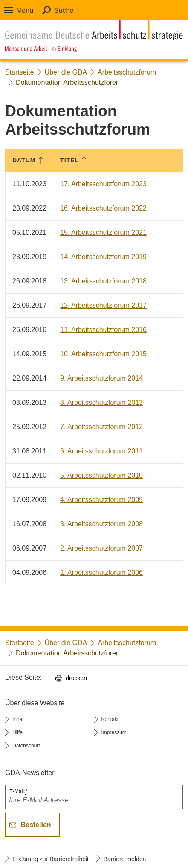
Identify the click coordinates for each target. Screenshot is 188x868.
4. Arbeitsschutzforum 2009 (101, 500)
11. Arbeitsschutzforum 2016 (103, 330)
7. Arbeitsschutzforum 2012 (101, 427)
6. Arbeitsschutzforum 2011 (101, 451)
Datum (24, 160)
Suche (64, 10)
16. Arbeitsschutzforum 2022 (103, 208)
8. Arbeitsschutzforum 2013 (101, 402)
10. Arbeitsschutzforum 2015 (103, 354)
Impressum (114, 732)
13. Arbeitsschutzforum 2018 (103, 281)
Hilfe (17, 732)
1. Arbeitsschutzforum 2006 (101, 572)
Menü (25, 10)
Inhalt (19, 719)
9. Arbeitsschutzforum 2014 (101, 378)
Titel (69, 160)
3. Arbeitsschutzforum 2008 (101, 524)
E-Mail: (18, 792)
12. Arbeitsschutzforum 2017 (103, 305)
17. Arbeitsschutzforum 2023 (103, 184)
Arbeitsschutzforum (127, 72)
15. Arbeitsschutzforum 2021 (103, 232)
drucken (76, 678)
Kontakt (110, 719)
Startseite (20, 72)
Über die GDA (66, 72)
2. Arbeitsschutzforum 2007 (101, 548)
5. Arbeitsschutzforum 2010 (101, 475)
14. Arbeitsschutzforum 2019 (103, 257)
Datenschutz (27, 746)
